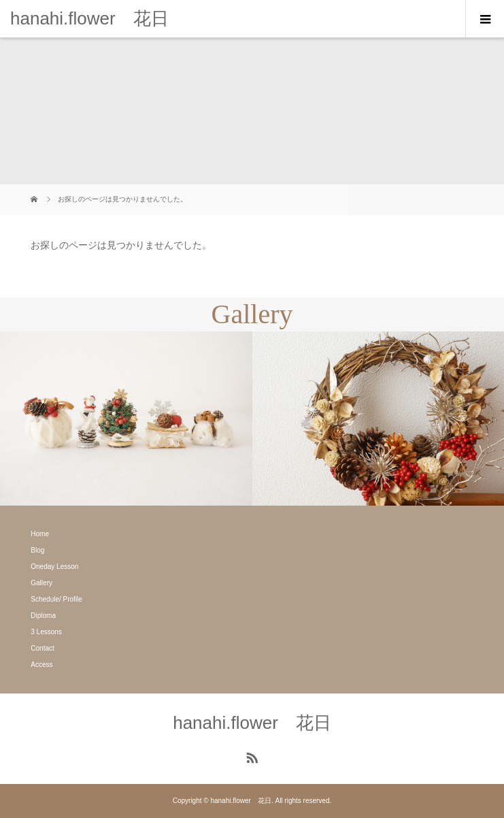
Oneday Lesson (54, 567)
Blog (37, 550)
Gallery (41, 583)
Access (41, 665)
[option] (126, 419)
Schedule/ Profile (56, 599)
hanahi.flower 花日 (89, 18)
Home (40, 534)
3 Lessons (46, 632)
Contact (42, 648)
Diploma (43, 616)
